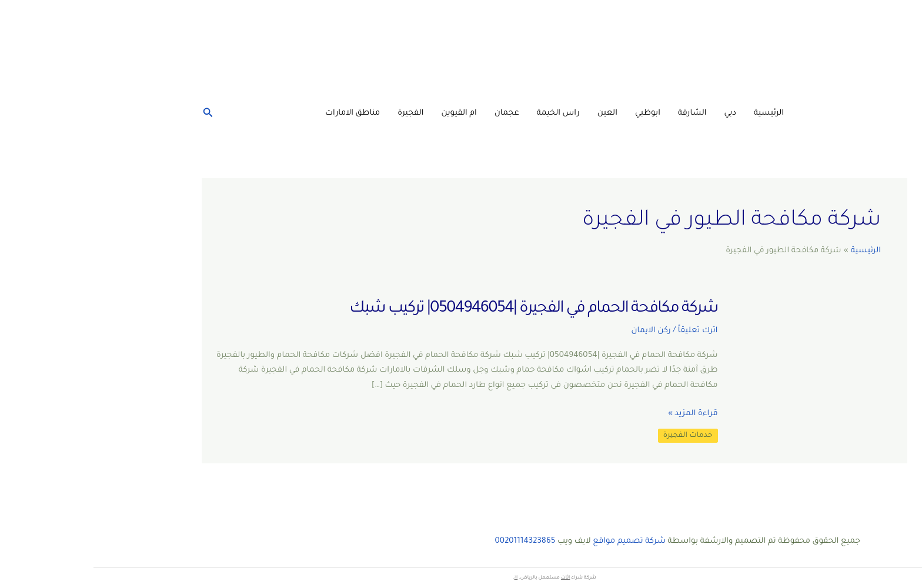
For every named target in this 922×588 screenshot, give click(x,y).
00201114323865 (432, 541)
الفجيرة (317, 113)
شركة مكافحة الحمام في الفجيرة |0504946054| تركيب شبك (440, 309)
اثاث (472, 578)
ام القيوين (366, 113)
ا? (423, 578)
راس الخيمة (465, 113)
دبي (637, 113)
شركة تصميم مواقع (536, 541)
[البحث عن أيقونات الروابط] (113, 114)
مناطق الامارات (259, 113)
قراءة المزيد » (599, 414)
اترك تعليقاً (604, 331)
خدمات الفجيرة (594, 436)
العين (514, 113)
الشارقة (599, 113)
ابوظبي (554, 113)
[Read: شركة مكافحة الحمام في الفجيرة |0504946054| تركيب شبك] (726, 375)
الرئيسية (675, 113)
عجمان (413, 113)
